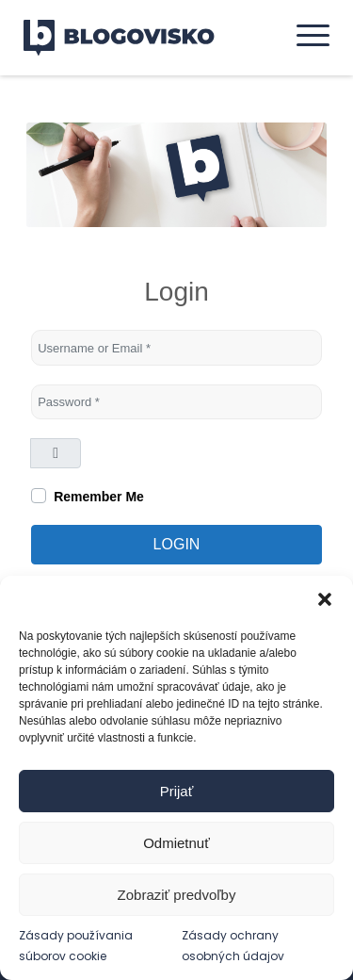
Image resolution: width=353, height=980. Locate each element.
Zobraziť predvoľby (177, 895)
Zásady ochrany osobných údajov (233, 945)
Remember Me (99, 497)
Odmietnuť (176, 843)
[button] (325, 599)
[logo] (131, 38)
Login (177, 544)
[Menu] (304, 35)
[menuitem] (304, 35)
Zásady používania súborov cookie (76, 945)
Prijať (177, 791)
